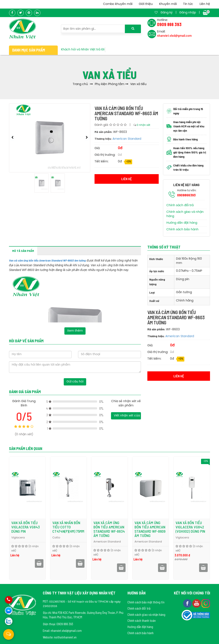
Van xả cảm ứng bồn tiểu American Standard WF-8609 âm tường (150, 529)
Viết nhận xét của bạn (127, 416)
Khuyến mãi (168, 4)
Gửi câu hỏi (75, 382)
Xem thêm (75, 331)
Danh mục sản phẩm (29, 50)
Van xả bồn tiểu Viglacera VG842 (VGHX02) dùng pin (190, 527)
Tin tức (188, 4)
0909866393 (186, 195)
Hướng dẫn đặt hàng (182, 223)
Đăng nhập (188, 13)
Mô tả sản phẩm (23, 251)
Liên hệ (205, 4)
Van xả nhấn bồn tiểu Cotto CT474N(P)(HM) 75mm (68, 527)
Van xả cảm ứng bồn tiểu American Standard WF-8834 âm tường (109, 529)
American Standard (127, 139)
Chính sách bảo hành (182, 230)
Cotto (56, 538)
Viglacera (18, 538)
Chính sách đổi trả (180, 205)
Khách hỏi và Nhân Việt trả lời (83, 50)
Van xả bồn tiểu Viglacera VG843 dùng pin (26, 527)
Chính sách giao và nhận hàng (146, 614)
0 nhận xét (143, 125)
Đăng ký (167, 13)
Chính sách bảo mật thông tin (146, 602)
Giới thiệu (146, 4)
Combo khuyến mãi (118, 4)
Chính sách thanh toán (142, 620)
